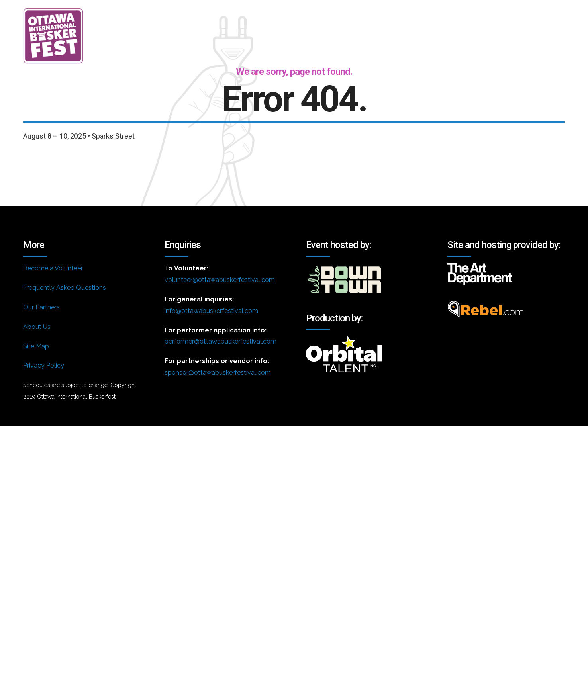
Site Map (36, 346)
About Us (37, 327)
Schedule (371, 18)
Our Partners (41, 307)
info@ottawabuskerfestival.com (211, 311)
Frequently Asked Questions (65, 288)
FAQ (487, 18)
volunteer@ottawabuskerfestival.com (220, 280)
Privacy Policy (44, 365)
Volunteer (434, 18)
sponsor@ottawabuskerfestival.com (218, 372)
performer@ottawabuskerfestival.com (220, 341)
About (315, 18)
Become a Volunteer (53, 268)
